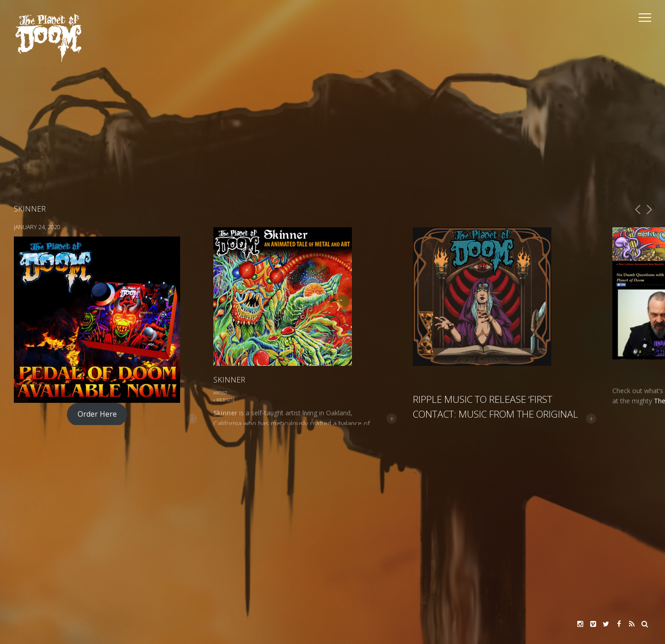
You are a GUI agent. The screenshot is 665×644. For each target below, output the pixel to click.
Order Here (97, 414)
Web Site (226, 400)
